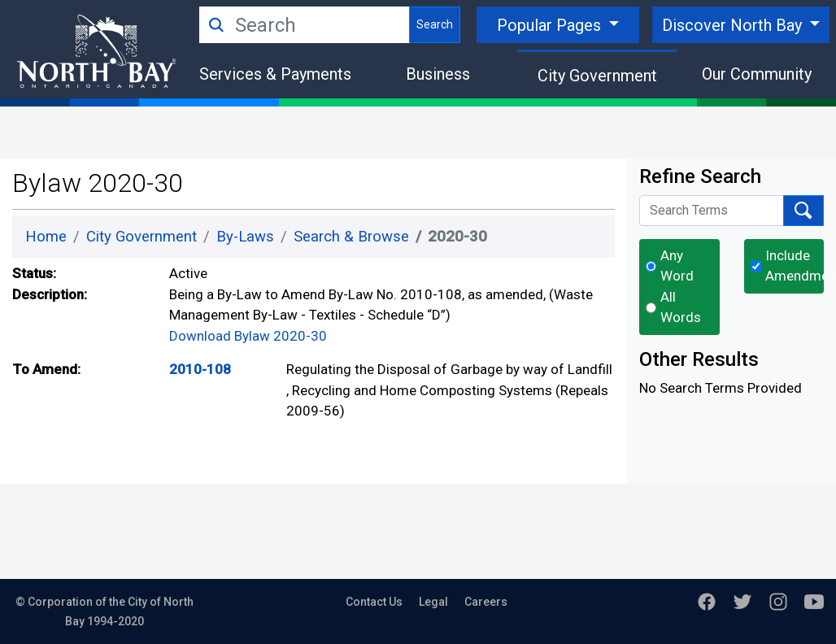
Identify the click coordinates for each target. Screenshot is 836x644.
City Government (597, 76)
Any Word (677, 266)
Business (438, 74)
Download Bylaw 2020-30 (248, 336)
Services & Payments (275, 74)
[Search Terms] (712, 211)
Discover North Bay (734, 25)
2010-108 (200, 369)
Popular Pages (551, 25)
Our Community (757, 74)
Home (46, 237)
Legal (433, 602)
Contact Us (374, 602)
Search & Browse (351, 237)
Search (435, 24)
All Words (681, 307)
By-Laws (245, 237)
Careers (486, 602)
